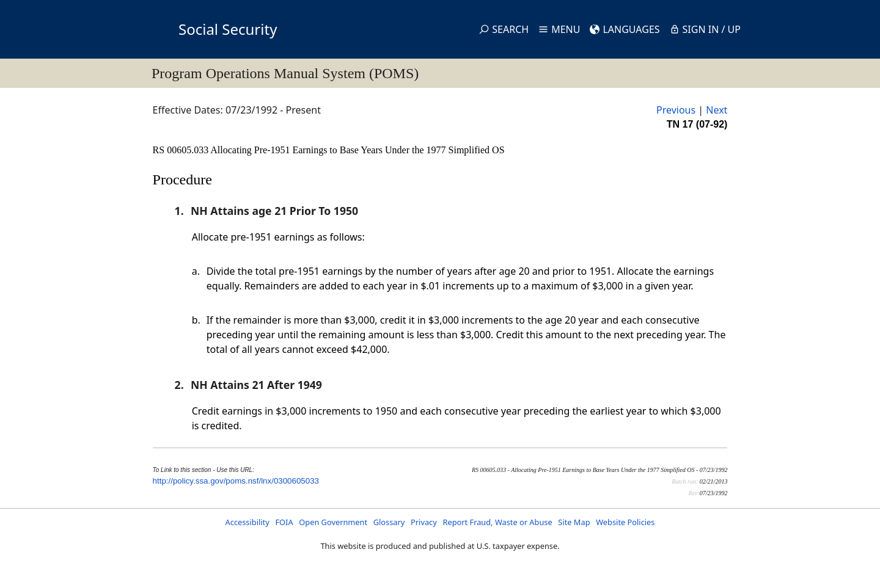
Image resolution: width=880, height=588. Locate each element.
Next (717, 110)
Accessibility (248, 522)
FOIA (284, 522)
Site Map (574, 522)
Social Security (228, 29)
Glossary (389, 522)
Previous (676, 110)
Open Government (333, 522)
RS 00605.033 (182, 150)
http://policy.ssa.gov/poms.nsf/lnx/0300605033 (236, 481)
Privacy (424, 522)
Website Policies (625, 522)
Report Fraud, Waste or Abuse (497, 522)
